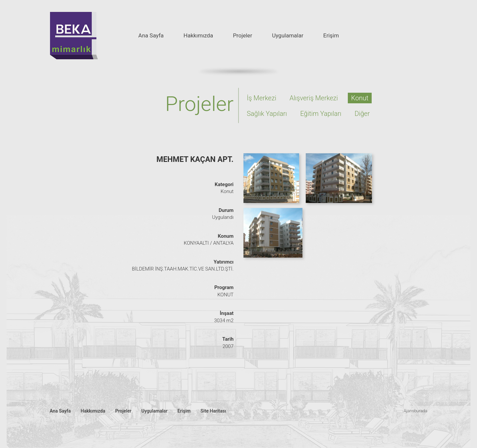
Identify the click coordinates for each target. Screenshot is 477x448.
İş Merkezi (262, 98)
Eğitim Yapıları (321, 114)
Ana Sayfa (151, 35)
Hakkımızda (198, 35)
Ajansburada (416, 411)
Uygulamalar (288, 35)
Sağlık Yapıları (267, 114)
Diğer (362, 114)
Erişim (331, 35)
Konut (360, 98)
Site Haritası (213, 411)
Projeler (242, 35)
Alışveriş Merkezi (314, 98)
